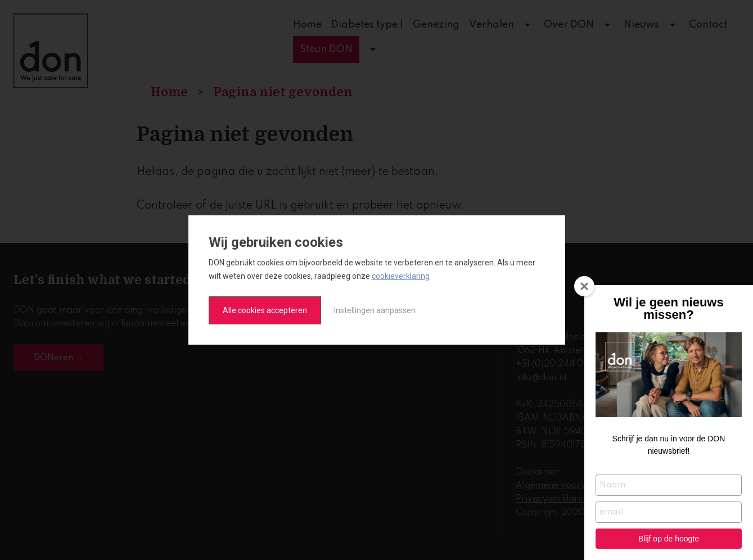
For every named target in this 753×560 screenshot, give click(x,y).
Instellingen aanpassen (375, 310)
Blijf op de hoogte (669, 539)
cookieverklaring (401, 276)
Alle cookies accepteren (265, 310)
